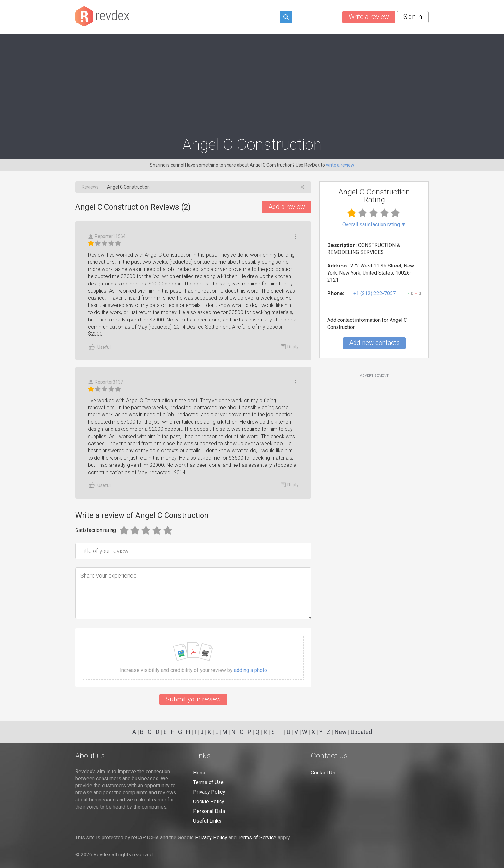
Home (200, 773)
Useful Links (207, 821)
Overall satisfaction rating (374, 225)
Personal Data (209, 811)
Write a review (369, 17)
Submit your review (193, 699)
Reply (290, 347)
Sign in (413, 17)
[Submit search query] (286, 18)
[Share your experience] (193, 593)
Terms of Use (208, 782)
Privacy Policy (209, 792)
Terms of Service (257, 838)
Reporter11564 (107, 236)
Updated (361, 732)
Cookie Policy (209, 802)
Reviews (90, 187)
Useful (99, 347)
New (341, 732)
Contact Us (323, 773)
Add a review (287, 207)
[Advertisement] (252, 82)
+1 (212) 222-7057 (374, 293)
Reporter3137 (106, 382)
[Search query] (230, 17)
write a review (340, 165)
